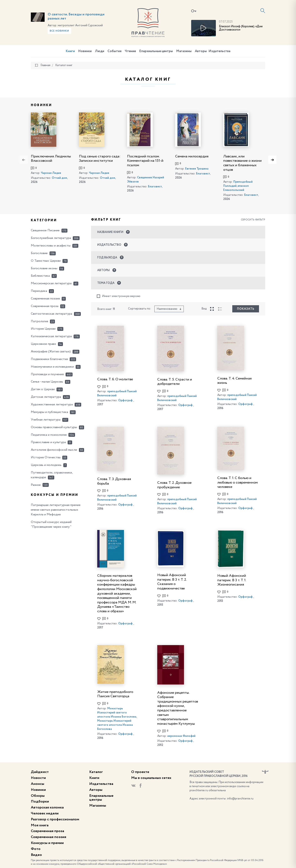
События (114, 51)
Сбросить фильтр (253, 220)
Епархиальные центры (156, 51)
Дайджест (40, 772)
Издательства (219, 51)
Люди (100, 51)
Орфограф (125, 400)
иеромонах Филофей (181, 736)
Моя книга (40, 825)
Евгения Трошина (197, 169)
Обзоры (38, 796)
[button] (178, 232)
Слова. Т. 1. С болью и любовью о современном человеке (238, 482)
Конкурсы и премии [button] (55, 495)
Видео (36, 855)
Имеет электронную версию (119, 296)
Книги (70, 51)
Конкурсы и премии (47, 843)
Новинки (85, 51)
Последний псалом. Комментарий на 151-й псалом (145, 161)
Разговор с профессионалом (55, 819)
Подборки (40, 801)
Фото (36, 849)
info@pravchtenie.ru (240, 799)
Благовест (155, 187)
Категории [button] (44, 220)
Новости (38, 778)
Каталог (96, 772)
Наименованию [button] (169, 309)
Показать (246, 309)
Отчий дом (59, 178)
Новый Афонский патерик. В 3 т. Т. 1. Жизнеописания (232, 580)
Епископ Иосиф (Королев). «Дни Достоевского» (241, 28)
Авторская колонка (47, 807)
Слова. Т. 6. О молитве (115, 379)
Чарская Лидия (51, 173)
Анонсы (38, 784)
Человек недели (45, 813)
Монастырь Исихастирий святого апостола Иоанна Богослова (117, 713)
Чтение (130, 51)
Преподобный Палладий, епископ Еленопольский (238, 186)
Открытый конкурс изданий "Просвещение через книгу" (51, 525)
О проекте (140, 772)
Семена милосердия (192, 156)
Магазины (184, 51)
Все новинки (59, 31)
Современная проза (47, 831)
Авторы (201, 51)
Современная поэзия (49, 837)
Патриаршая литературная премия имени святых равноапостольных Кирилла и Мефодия (56, 510)
